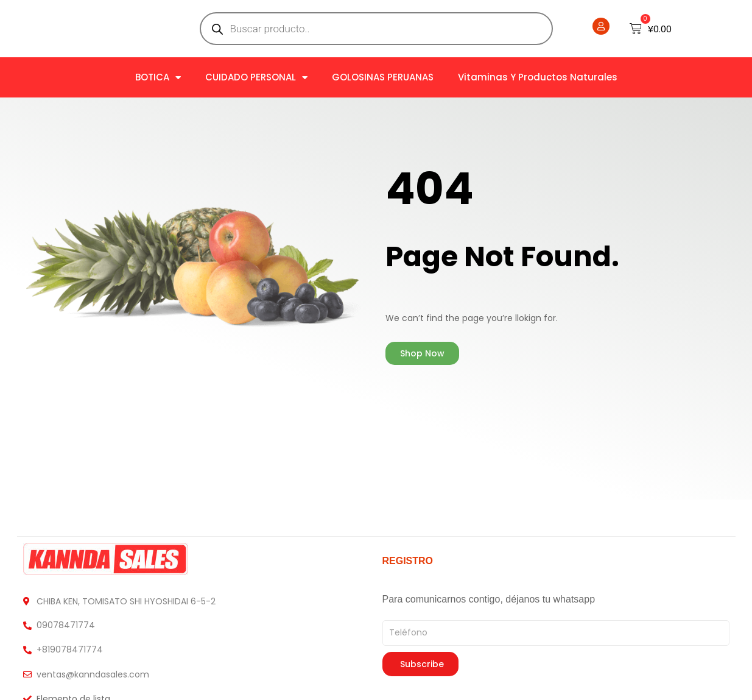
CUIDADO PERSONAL (256, 78)
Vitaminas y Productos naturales (538, 77)
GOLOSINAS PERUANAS (383, 77)
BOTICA (158, 78)
